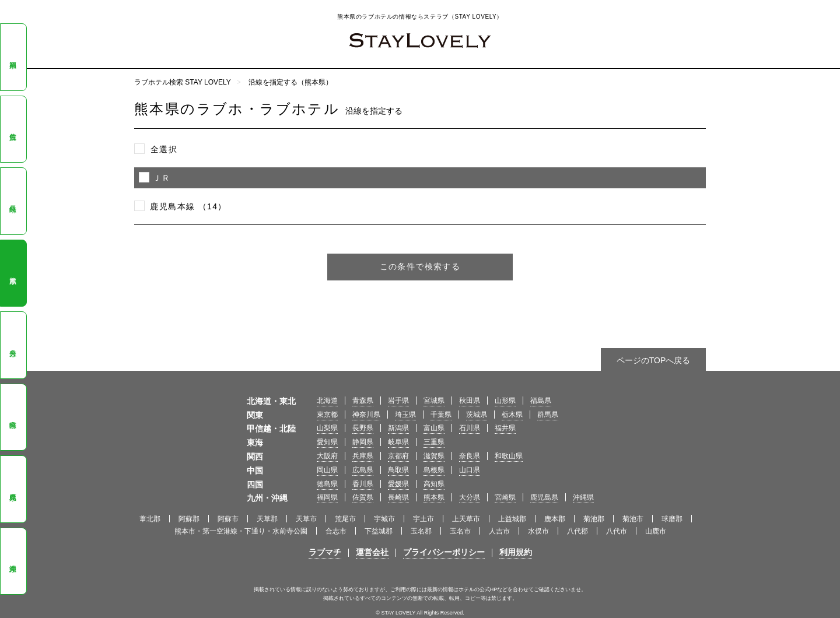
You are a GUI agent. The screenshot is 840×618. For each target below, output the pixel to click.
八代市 (617, 531)
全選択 (164, 149)
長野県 (363, 428)
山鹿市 (656, 531)
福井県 (505, 428)
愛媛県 (398, 484)
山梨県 (327, 428)
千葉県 (441, 415)
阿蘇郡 (189, 519)
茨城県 (477, 415)
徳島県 (327, 484)
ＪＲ (162, 178)
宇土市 (423, 519)
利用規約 (516, 552)
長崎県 (13, 201)
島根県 (434, 470)
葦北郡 (150, 519)
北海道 (327, 401)
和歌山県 (509, 456)
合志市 (336, 531)
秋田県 (470, 401)
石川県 (470, 428)
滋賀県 (434, 456)
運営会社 (372, 552)
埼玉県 (405, 415)
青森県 (363, 401)
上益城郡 (512, 519)
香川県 (363, 484)
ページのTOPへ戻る (654, 360)
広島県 (363, 470)
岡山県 (327, 470)
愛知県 (327, 442)
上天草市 (466, 519)
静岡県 (363, 442)
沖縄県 (13, 561)
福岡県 (13, 57)
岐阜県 (398, 442)
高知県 (434, 484)
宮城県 (434, 401)
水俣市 (538, 531)
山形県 (505, 401)
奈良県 (470, 456)
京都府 (398, 456)
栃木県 (512, 415)
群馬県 (548, 415)
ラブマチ (325, 552)
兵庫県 (363, 456)
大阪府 (327, 456)
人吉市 (499, 531)
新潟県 (398, 428)
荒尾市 (345, 519)
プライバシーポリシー (444, 552)
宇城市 (384, 519)
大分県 (13, 345)
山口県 (470, 470)
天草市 (306, 519)
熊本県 (13, 273)
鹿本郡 (555, 519)
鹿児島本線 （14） (188, 206)
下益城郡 (379, 531)
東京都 (327, 415)
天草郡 (267, 519)
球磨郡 (672, 519)
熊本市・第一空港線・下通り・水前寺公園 (241, 531)
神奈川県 (366, 415)
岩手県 (398, 401)
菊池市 (633, 519)
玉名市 (460, 531)
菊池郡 (594, 519)
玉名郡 (421, 531)
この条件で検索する (420, 266)
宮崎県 (13, 417)
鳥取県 (398, 470)
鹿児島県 (13, 489)
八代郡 (577, 531)
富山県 (434, 428)
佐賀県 (13, 129)
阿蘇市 (228, 519)
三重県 (434, 442)
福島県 (541, 401)
